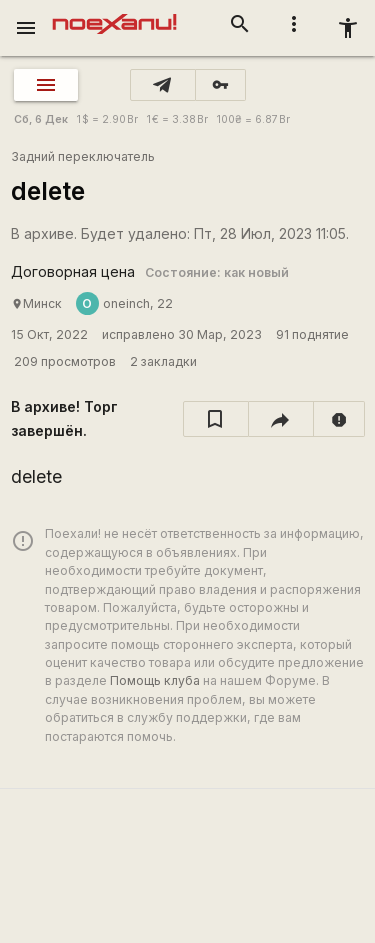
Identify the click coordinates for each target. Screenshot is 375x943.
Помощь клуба (155, 680)
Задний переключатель (83, 156)
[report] (339, 419)
